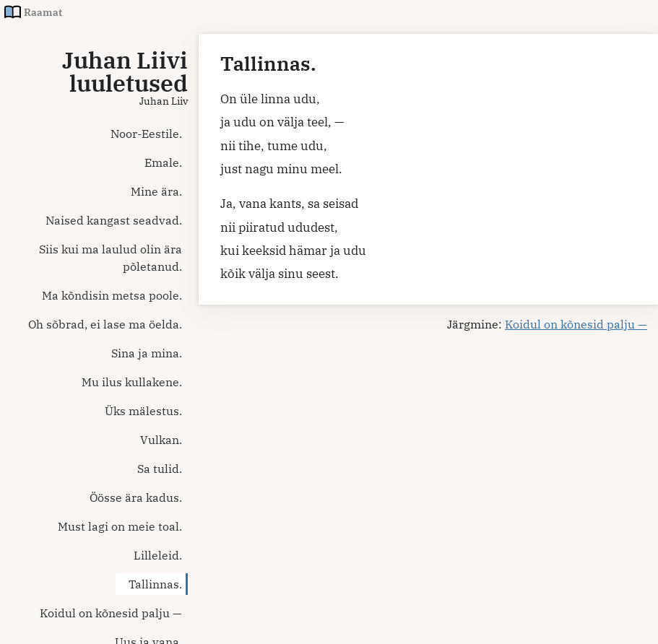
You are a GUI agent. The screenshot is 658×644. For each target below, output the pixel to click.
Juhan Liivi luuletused (125, 71)
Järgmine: (547, 324)
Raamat (43, 12)
